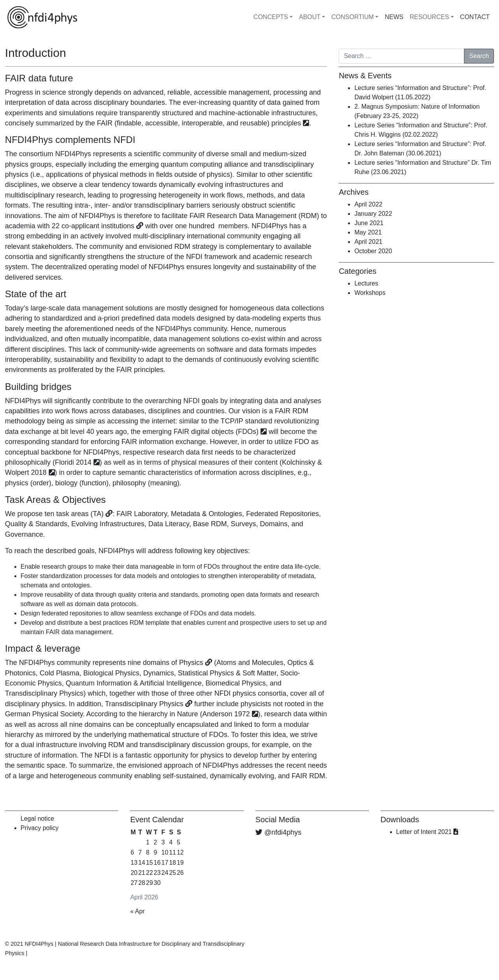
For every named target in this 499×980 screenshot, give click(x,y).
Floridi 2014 (73, 462)
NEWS (394, 17)
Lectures (366, 283)
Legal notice (37, 819)
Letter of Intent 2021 (427, 832)
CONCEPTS (271, 17)
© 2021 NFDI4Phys (29, 944)
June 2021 (369, 223)
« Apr (137, 911)
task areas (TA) (80, 514)
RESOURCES (429, 17)
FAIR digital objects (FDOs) (216, 432)
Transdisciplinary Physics (144, 704)
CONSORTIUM (352, 17)
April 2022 (368, 204)
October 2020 (373, 251)
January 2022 (373, 214)
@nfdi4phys (283, 832)
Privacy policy (40, 828)
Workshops (370, 293)
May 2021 (368, 232)
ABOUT (310, 17)
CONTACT (475, 17)
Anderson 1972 (226, 714)
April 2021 (368, 242)
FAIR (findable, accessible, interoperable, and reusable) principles (199, 123)
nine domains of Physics (165, 663)
